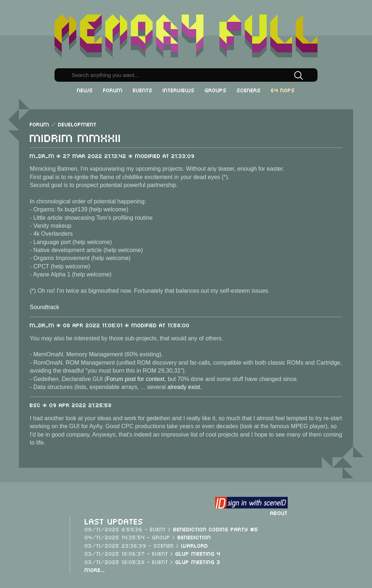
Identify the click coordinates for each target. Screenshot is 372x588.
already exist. (185, 387)
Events (143, 90)
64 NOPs (283, 90)
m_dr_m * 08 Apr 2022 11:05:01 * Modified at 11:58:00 (110, 325)
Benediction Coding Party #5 (216, 529)
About (279, 512)
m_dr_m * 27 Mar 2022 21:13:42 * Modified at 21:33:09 (112, 155)
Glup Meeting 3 (198, 561)
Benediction (194, 537)
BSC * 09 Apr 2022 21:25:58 (71, 405)
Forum (113, 90)
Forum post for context (136, 379)
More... (95, 569)
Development (77, 124)
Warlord (195, 545)
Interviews (179, 90)
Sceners (249, 90)
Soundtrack (45, 307)
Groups (216, 90)
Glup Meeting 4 (198, 553)
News (85, 90)
